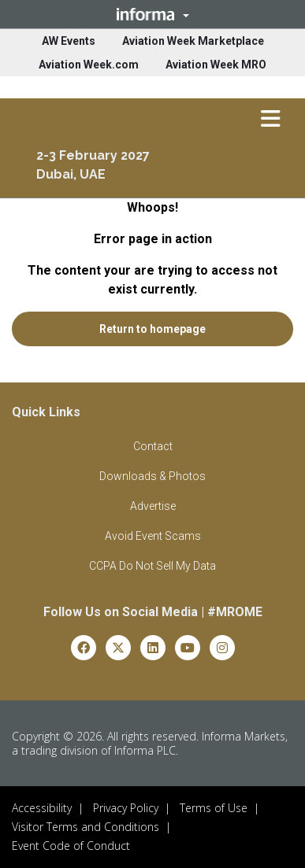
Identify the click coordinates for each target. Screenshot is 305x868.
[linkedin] (153, 646)
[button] (152, 14)
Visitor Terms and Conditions (86, 827)
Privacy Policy (126, 808)
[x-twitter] (118, 646)
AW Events (69, 41)
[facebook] (84, 646)
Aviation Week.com (89, 65)
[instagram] (222, 646)
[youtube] (188, 646)
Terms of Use (214, 808)
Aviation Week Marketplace (193, 41)
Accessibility (42, 808)
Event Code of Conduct (71, 846)
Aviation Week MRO (216, 65)
